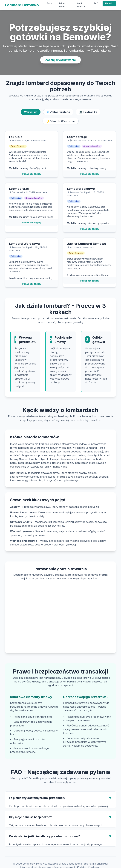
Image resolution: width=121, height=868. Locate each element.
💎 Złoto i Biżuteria (58, 112)
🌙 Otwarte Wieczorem (61, 121)
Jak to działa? (62, 5)
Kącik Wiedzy (81, 5)
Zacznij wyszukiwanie (60, 60)
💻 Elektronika (88, 112)
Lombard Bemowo (22, 5)
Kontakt (109, 3)
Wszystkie (31, 112)
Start (50, 3)
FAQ (96, 3)
